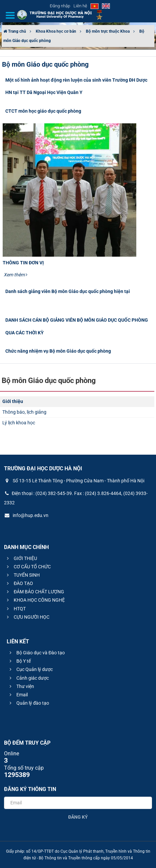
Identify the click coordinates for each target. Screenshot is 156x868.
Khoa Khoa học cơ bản (56, 31)
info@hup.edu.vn (26, 515)
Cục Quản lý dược (30, 669)
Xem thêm (16, 275)
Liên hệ (80, 6)
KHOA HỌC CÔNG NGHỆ (35, 600)
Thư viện (21, 686)
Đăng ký (78, 817)
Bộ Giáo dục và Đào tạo (36, 653)
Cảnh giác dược (28, 678)
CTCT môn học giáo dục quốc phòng (43, 111)
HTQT (15, 609)
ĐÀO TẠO (19, 583)
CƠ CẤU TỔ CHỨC (28, 567)
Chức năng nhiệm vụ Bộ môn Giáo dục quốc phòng (58, 351)
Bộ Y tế (19, 661)
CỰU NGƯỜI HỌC (27, 617)
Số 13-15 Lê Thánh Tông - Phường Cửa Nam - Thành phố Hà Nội (74, 481)
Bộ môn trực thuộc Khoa (108, 31)
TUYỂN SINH (22, 575)
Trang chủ (15, 31)
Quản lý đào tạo (28, 703)
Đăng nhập (60, 6)
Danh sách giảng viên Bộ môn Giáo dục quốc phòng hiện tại (68, 291)
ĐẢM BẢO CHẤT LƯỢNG (35, 592)
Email (18, 695)
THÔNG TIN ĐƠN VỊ (23, 263)
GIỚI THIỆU (21, 558)
